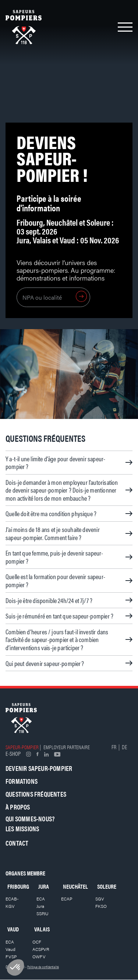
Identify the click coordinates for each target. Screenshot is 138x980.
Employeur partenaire (67, 747)
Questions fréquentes (36, 794)
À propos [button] (18, 807)
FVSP (11, 956)
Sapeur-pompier (22, 747)
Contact (17, 843)
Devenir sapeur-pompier (39, 768)
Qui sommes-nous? (30, 819)
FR (114, 747)
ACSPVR (41, 949)
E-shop (13, 753)
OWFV (39, 956)
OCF (37, 942)
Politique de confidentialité (43, 967)
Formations (22, 781)
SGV (100, 899)
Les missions (22, 829)
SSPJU (43, 913)
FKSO (101, 906)
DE (124, 747)
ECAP (67, 899)
